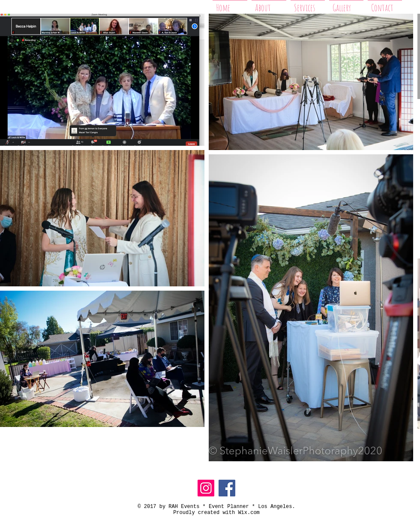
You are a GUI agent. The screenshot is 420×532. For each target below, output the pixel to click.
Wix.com (249, 513)
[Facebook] (227, 488)
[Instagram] (206, 488)
